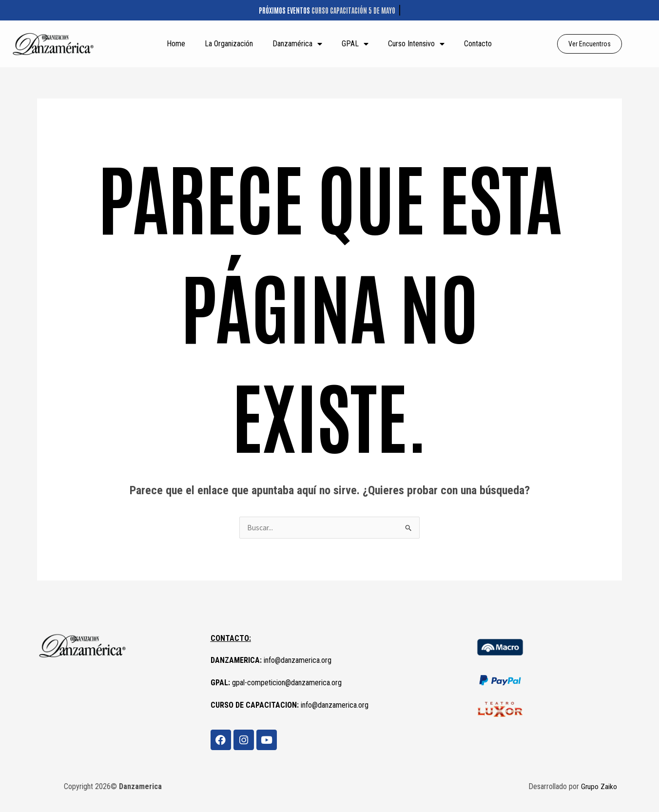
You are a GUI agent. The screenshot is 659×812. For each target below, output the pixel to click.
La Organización (229, 44)
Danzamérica (297, 44)
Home (176, 44)
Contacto (478, 44)
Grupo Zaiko (599, 787)
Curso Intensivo (416, 44)
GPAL (355, 44)
